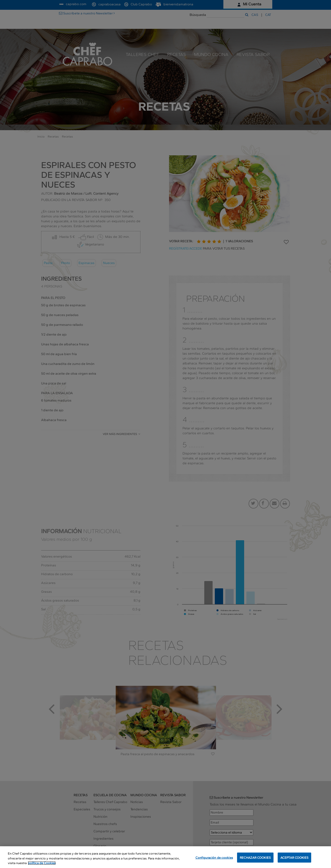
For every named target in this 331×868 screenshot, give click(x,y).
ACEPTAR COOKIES (294, 857)
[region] (165, 857)
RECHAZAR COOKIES (255, 857)
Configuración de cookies (214, 857)
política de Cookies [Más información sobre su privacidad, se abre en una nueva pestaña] (42, 863)
